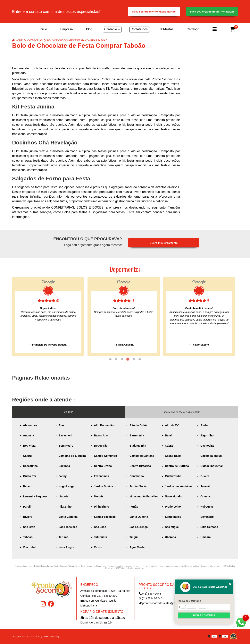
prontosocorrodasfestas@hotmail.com (164, 603)
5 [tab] (134, 359)
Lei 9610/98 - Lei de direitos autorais (128, 568)
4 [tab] (128, 359)
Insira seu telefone (189, 601)
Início (43, 29)
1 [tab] (110, 359)
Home (19, 40)
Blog (89, 29)
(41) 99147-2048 (150, 598)
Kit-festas (167, 29)
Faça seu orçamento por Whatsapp (212, 12)
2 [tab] (116, 359)
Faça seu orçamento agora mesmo (154, 12)
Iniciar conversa (204, 615)
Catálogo (193, 29)
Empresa (67, 29)
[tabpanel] (48, 317)
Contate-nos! (140, 29)
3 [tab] (122, 359)
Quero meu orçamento (164, 243)
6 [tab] (140, 359)
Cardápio (111, 29)
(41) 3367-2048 (150, 594)
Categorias (35, 40)
